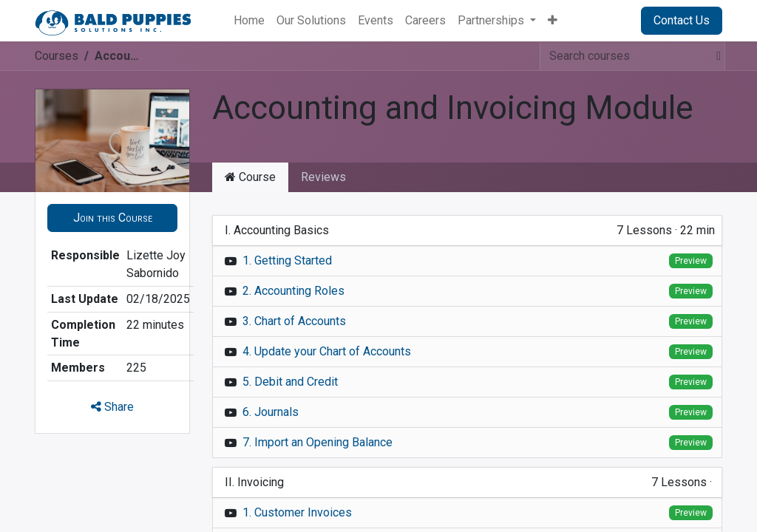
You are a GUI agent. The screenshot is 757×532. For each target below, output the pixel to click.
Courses (57, 56)
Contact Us (682, 20)
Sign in (605, 20)
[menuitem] (249, 21)
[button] (112, 218)
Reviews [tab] (323, 177)
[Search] (714, 56)
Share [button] (112, 407)
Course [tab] (250, 177)
